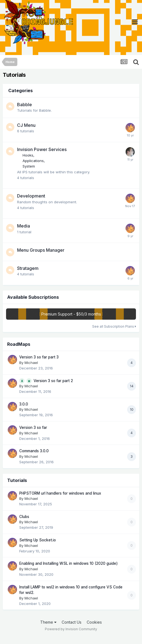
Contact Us (72, 622)
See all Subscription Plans (114, 326)
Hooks (28, 155)
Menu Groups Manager (41, 250)
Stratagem (28, 268)
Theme (48, 622)
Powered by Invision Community (71, 629)
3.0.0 (24, 404)
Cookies (94, 622)
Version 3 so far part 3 (39, 357)
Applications (33, 161)
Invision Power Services (42, 149)
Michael (31, 363)
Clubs (24, 517)
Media (24, 226)
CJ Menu (26, 125)
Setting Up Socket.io (38, 540)
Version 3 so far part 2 (53, 381)
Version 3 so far (33, 427)
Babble (24, 105)
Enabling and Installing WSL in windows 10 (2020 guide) (69, 563)
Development (31, 196)
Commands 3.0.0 (34, 451)
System (29, 166)
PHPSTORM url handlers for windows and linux (60, 493)
